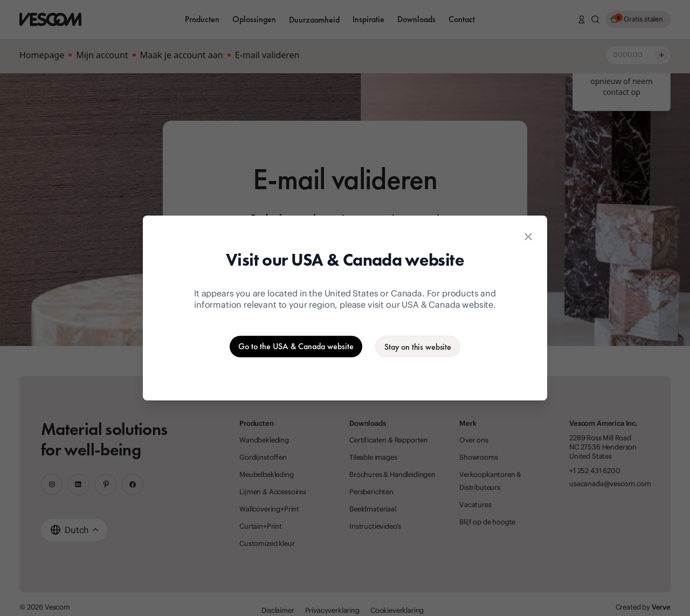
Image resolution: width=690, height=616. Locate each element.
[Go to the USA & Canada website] (296, 347)
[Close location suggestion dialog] (528, 237)
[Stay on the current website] (418, 347)
